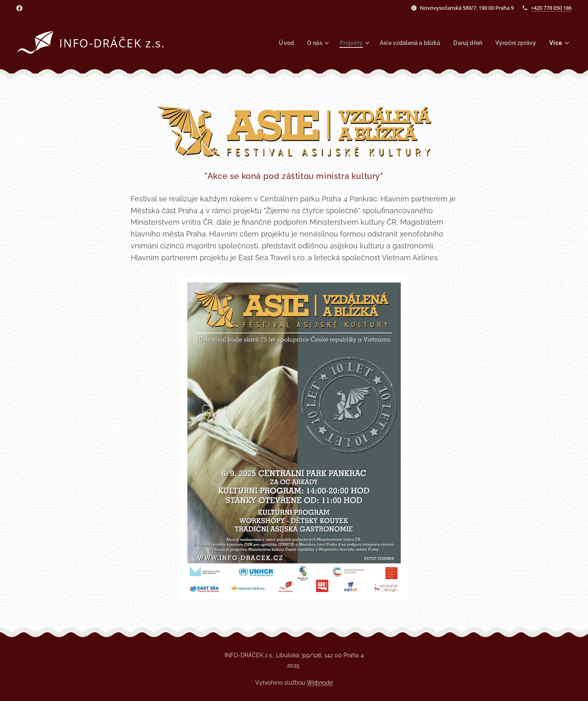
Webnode (320, 683)
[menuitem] (275, 43)
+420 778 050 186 (551, 8)
